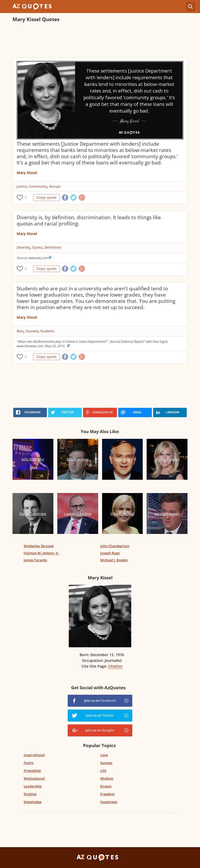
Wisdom (107, 778)
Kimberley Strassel (39, 546)
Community (38, 186)
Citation (115, 666)
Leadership (33, 786)
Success (106, 763)
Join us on (100, 700)
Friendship (32, 771)
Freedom (107, 794)
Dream (106, 786)
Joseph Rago (110, 553)
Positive (30, 794)
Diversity (23, 247)
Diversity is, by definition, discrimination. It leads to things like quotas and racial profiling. (89, 220)
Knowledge (33, 802)
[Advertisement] (100, 41)
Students (47, 331)
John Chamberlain (115, 546)
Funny (29, 763)
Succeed (32, 331)
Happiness (109, 802)
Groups (55, 186)
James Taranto (35, 560)
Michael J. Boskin (114, 560)
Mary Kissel (27, 173)
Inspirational (34, 755)
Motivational (34, 778)
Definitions (53, 247)
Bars (20, 331)
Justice (22, 186)
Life (103, 771)
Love (104, 755)
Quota (37, 247)
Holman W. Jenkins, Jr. (42, 553)
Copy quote (46, 198)
